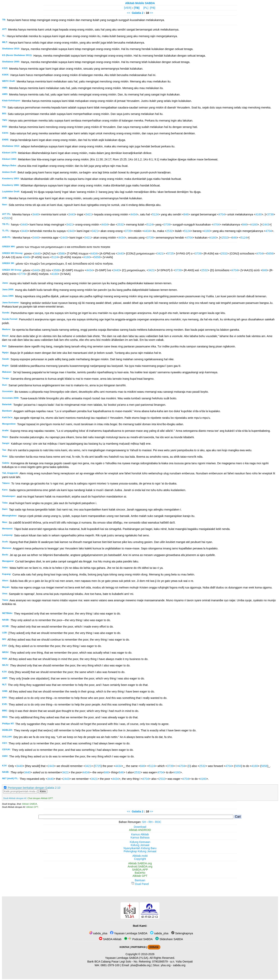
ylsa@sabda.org (140, 965)
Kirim (43, 791)
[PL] (146, 8)
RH (151, 822)
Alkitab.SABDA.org (140, 863)
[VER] (128, 8)
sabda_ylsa (98, 933)
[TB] (137, 8)
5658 (97, 257)
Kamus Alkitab (140, 834)
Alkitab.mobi (140, 856)
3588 (61, 254)
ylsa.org (165, 965)
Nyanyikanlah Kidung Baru (140, 848)
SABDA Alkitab (110, 939)
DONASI (154, 947)
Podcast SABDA (138, 939)
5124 (155, 214)
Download (140, 827)
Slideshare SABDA (169, 939)
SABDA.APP (140, 870)
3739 (270, 214)
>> (151, 13)
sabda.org (179, 965)
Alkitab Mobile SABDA (140, 3)
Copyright (140, 859)
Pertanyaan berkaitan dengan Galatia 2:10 (34, 788)
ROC (158, 822)
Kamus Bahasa (140, 838)
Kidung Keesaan (140, 842)
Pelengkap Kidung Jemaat (140, 851)
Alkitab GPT (32, 807)
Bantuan (140, 880)
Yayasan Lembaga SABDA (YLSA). (127, 958)
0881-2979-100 (110, 965)
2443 (72, 214)
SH (144, 822)
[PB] (153, 8)
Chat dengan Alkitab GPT (40, 798)
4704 (222, 214)
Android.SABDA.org (140, 866)
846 (186, 214)
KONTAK (124, 947)
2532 (7, 218)
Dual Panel (140, 884)
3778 (22, 274)
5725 (171, 254)
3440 (36, 214)
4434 (134, 214)
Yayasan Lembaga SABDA (129, 933)
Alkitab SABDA (29, 804)
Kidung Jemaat (140, 845)
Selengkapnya (182, 933)
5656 (270, 254)
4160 (258, 214)
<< (129, 13)
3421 (89, 214)
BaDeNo (140, 873)
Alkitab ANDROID (140, 830)
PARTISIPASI (138, 947)
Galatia (136, 13)
